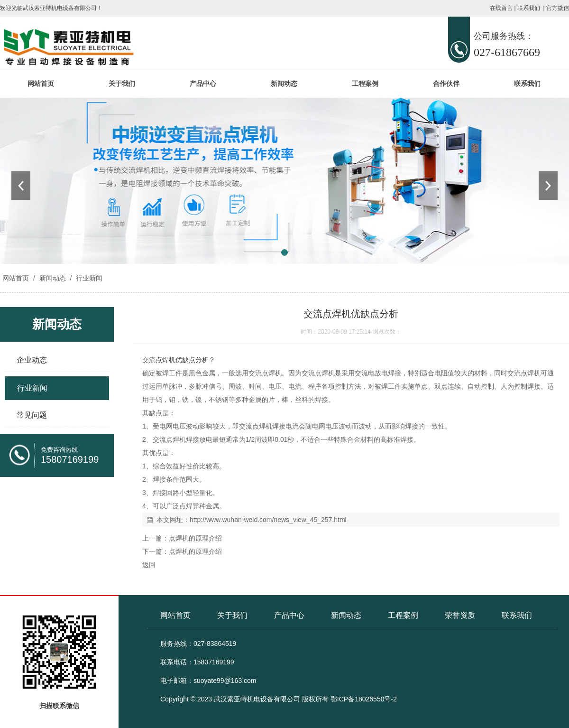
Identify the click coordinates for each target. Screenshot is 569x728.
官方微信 (558, 8)
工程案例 (365, 84)
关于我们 (122, 84)
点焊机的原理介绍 (195, 538)
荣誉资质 (460, 615)
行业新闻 (88, 278)
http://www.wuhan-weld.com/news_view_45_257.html (268, 520)
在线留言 (501, 8)
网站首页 (41, 84)
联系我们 (529, 8)
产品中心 (203, 84)
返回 (149, 565)
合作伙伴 (446, 84)
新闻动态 (284, 84)
